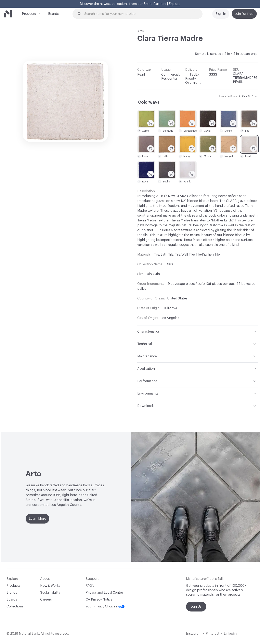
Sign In (221, 14)
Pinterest (213, 634)
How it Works (50, 586)
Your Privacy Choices (105, 606)
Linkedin (230, 634)
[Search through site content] (140, 14)
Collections (15, 606)
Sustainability (50, 593)
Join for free (244, 14)
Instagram (194, 634)
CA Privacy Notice (99, 600)
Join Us (196, 607)
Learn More (37, 519)
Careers (46, 600)
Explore (175, 4)
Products (29, 13)
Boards (12, 600)
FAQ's (90, 586)
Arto (141, 31)
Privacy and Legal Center (104, 593)
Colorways (149, 102)
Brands (53, 14)
